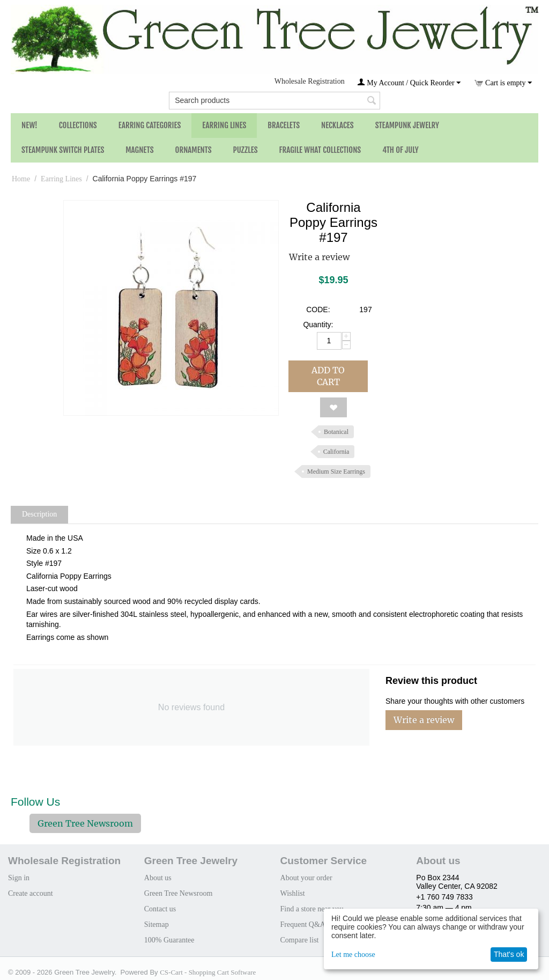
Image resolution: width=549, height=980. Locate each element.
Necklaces (337, 125)
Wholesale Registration (310, 81)
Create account (31, 893)
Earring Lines (224, 125)
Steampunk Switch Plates (63, 150)
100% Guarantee (169, 940)
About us (158, 878)
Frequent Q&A (303, 924)
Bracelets (284, 125)
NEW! (29, 125)
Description (39, 514)
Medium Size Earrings (336, 471)
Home (21, 179)
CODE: (318, 310)
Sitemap (157, 924)
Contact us (160, 909)
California (336, 452)
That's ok (509, 954)
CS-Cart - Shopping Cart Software (208, 972)
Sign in (19, 878)
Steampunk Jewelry (407, 125)
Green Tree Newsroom (85, 823)
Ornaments (194, 150)
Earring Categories (150, 125)
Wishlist (293, 893)
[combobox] (274, 101)
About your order (306, 878)
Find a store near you (312, 909)
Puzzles (246, 150)
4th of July (400, 150)
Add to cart (328, 376)
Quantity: (318, 325)
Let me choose (353, 955)
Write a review (319, 257)
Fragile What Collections (320, 150)
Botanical (336, 432)
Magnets (139, 150)
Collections (78, 125)
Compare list (300, 940)
